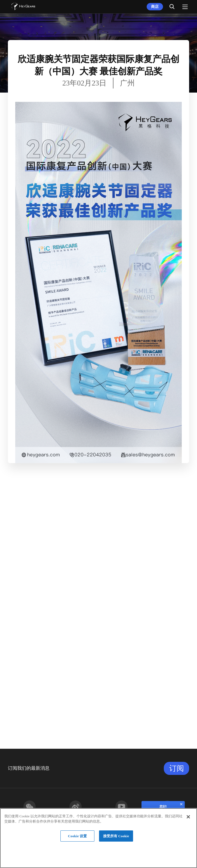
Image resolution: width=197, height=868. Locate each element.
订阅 (177, 768)
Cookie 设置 (77, 836)
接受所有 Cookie (116, 836)
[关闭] (188, 817)
